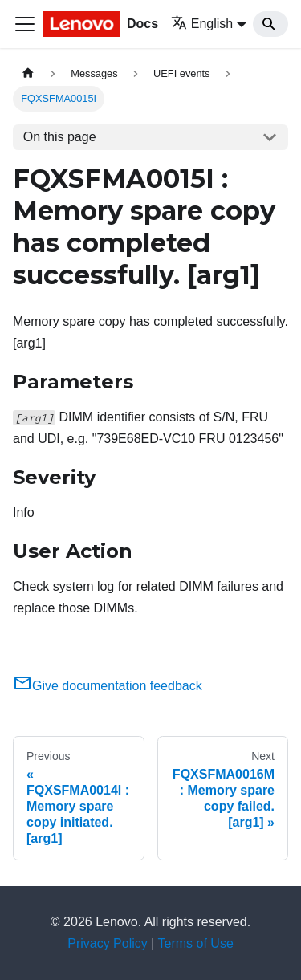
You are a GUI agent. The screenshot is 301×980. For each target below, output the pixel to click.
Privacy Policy (108, 943)
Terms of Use (196, 943)
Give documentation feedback (108, 686)
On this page (60, 137)
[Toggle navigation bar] (25, 24)
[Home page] (28, 73)
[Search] (270, 24)
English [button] (202, 24)
